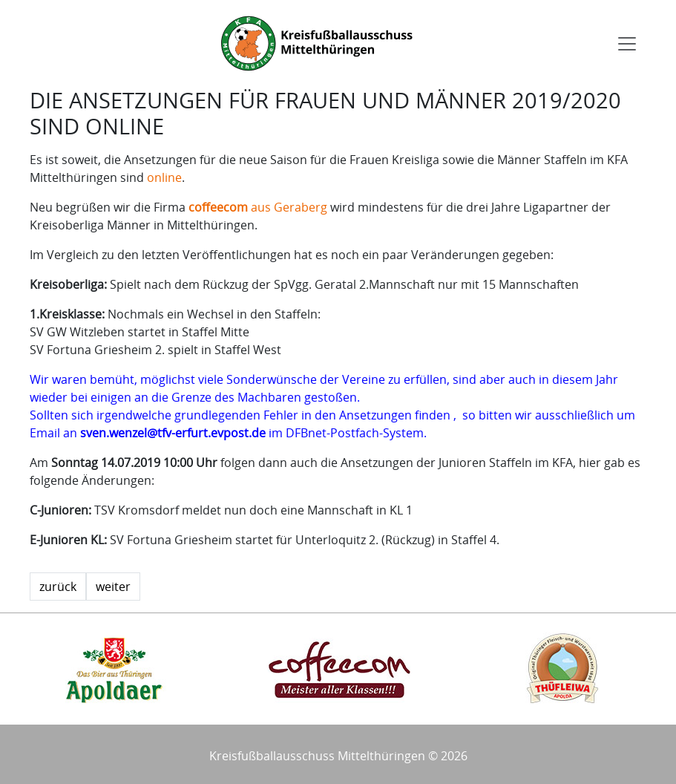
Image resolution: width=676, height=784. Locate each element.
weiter (113, 587)
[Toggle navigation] (627, 44)
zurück (58, 587)
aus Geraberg (258, 207)
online (164, 177)
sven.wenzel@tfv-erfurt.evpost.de (173, 433)
